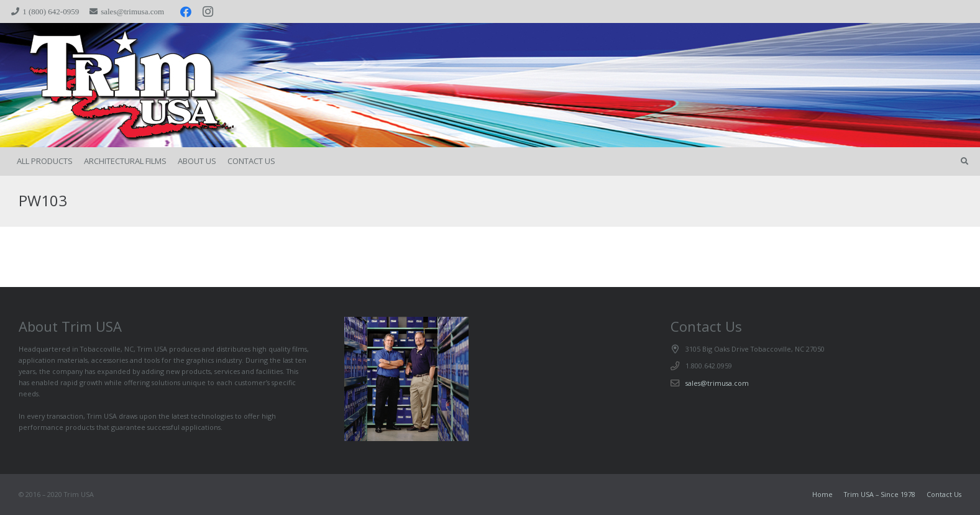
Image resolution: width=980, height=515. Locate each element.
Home (822, 494)
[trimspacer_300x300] (106, 85)
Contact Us (944, 494)
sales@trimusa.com (717, 383)
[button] (964, 162)
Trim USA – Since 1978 (880, 494)
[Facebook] (186, 12)
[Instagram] (208, 12)
